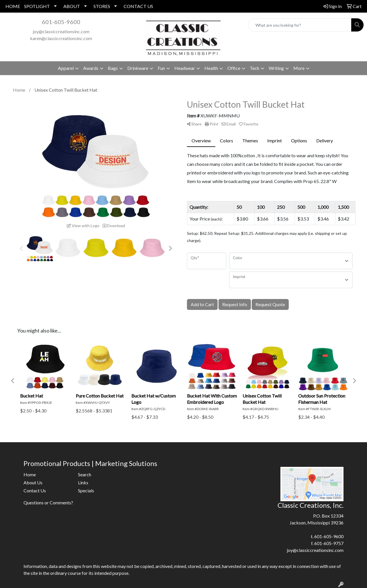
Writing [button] (276, 68)
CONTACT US (138, 6)
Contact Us (35, 490)
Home (30, 474)
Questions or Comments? (48, 503)
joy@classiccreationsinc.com (61, 31)
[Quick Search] (300, 25)
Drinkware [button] (138, 68)
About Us (33, 482)
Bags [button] (113, 68)
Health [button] (211, 68)
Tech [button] (254, 68)
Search (85, 474)
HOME (13, 6)
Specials (86, 490)
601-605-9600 (61, 22)
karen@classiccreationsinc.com (61, 38)
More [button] (299, 68)
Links (83, 482)
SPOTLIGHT (37, 6)
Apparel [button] (66, 68)
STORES (102, 6)
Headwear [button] (185, 68)
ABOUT (72, 6)
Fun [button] (161, 68)
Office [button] (234, 68)
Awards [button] (91, 68)
